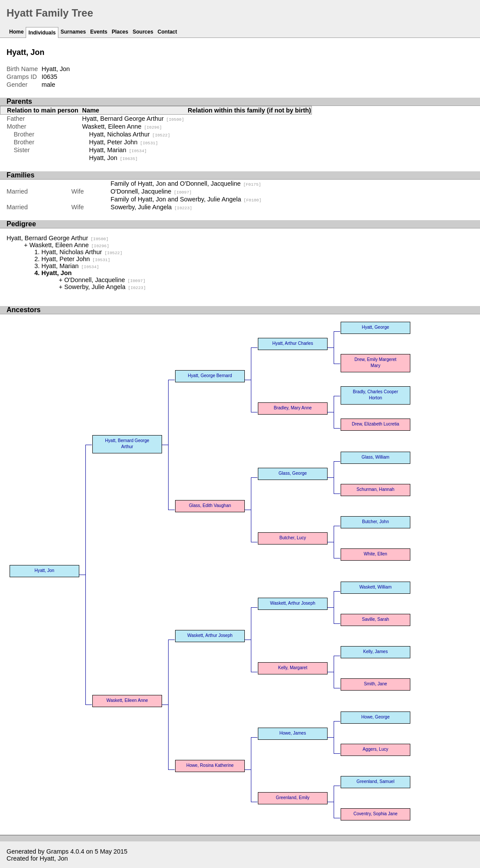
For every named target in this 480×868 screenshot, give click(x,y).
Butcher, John (375, 522)
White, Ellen (375, 554)
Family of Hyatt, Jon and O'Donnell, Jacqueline (186, 184)
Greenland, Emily (292, 798)
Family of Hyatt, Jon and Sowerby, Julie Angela (186, 199)
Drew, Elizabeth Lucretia (376, 424)
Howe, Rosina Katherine (210, 765)
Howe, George (376, 717)
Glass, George (293, 473)
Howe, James (292, 733)
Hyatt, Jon (114, 158)
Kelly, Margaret (292, 668)
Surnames (73, 32)
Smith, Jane (375, 684)
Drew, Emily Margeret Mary (375, 363)
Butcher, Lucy (292, 538)
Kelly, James (375, 652)
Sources (143, 32)
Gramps (57, 851)
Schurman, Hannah (376, 489)
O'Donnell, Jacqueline (151, 191)
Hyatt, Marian (118, 150)
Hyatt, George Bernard (210, 376)
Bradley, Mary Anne (292, 408)
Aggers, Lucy (376, 749)
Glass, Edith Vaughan (210, 505)
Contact (167, 32)
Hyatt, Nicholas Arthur (130, 134)
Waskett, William (375, 587)
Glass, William (375, 457)
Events (99, 32)
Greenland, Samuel (376, 781)
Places (120, 32)
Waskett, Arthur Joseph (210, 635)
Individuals (42, 33)
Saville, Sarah (375, 619)
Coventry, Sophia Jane (375, 814)
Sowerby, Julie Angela (151, 207)
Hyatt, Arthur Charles (293, 343)
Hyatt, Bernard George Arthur (133, 119)
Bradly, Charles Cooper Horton (375, 395)
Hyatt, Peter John (124, 142)
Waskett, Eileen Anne (122, 126)
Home (16, 32)
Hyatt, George (376, 327)
